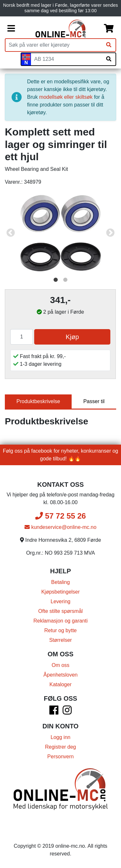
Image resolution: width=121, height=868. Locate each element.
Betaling (61, 582)
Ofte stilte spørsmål (61, 611)
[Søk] (109, 45)
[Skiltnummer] (66, 59)
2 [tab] (66, 280)
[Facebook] (54, 712)
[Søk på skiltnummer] (109, 59)
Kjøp (72, 337)
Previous (11, 233)
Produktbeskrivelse (38, 401)
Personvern (61, 757)
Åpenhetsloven (61, 675)
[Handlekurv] (109, 29)
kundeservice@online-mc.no (60, 527)
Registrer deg (60, 747)
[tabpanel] (60, 233)
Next (110, 233)
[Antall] (22, 337)
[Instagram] (67, 712)
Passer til (94, 401)
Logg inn (60, 737)
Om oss (60, 665)
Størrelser (60, 640)
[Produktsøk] (54, 45)
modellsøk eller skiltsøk (66, 97)
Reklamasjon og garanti (60, 621)
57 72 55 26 (60, 516)
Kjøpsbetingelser (60, 592)
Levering (60, 601)
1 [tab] (56, 280)
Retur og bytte (60, 630)
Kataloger (60, 684)
